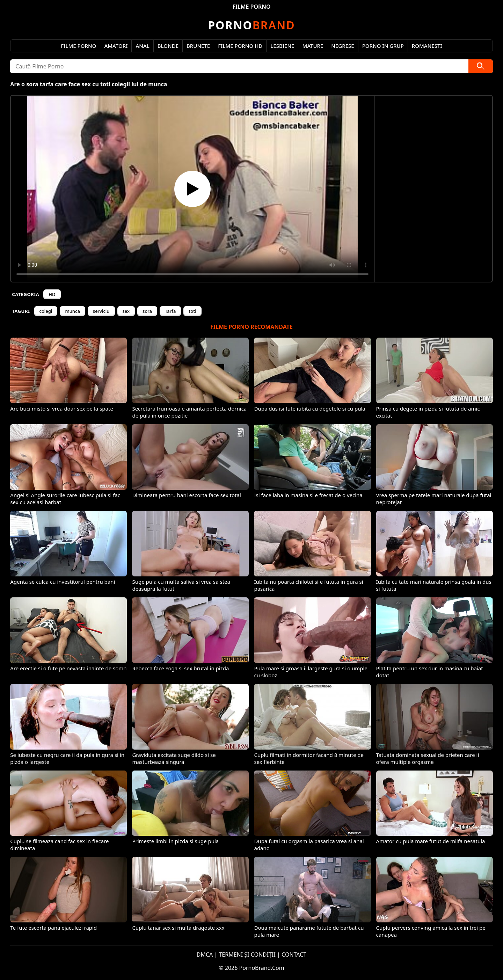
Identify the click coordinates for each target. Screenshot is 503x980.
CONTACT (294, 955)
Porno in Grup (383, 46)
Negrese (342, 46)
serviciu (101, 311)
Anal (142, 46)
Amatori (116, 46)
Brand (251, 25)
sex (126, 311)
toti (192, 311)
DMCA (205, 955)
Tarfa (170, 311)
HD (52, 294)
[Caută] (481, 66)
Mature (313, 46)
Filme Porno (78, 46)
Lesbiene (282, 46)
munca (72, 311)
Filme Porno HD (240, 46)
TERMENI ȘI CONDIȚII (247, 955)
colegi (46, 311)
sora (147, 311)
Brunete (198, 46)
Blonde (168, 46)
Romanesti (427, 46)
